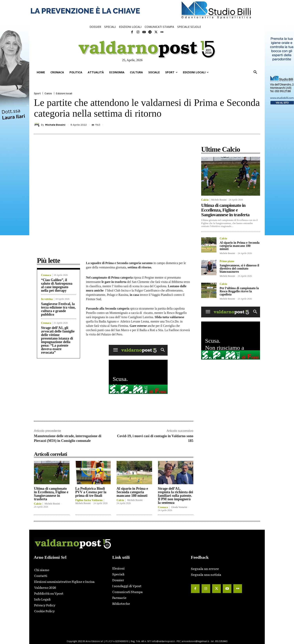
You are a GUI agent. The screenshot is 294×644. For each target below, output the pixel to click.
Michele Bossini (55, 125)
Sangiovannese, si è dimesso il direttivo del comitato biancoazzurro (239, 268)
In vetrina (47, 299)
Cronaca (46, 275)
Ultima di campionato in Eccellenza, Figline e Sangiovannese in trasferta (51, 494)
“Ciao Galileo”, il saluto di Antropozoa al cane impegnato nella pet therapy (57, 285)
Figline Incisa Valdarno (89, 500)
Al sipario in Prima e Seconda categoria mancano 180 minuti (132, 492)
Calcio (48, 93)
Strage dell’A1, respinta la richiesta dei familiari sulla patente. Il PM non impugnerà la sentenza (176, 496)
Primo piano (227, 261)
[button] (255, 72)
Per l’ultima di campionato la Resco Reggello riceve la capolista (239, 291)
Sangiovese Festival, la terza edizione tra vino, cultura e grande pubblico (58, 309)
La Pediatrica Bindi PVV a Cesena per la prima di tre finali (91, 492)
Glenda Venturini (179, 507)
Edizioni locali (64, 93)
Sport (37, 93)
